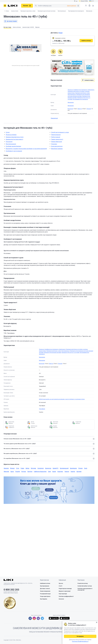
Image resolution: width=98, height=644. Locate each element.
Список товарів (89, 6)
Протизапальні (72, 95)
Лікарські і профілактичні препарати (77, 90)
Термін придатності (57, 139)
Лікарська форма (11, 135)
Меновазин (71, 102)
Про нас (61, 583)
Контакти (61, 599)
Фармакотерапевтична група (15, 137)
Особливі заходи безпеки (13, 146)
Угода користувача (45, 596)
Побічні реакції (56, 137)
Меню (5, 6)
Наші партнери (63, 594)
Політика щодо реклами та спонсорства (85, 589)
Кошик (93, 6)
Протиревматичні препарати (80, 99)
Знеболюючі (91, 90)
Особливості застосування (14, 151)
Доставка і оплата (45, 589)
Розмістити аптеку (83, 583)
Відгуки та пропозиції (65, 591)
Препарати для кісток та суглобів (70, 353)
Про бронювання (45, 586)
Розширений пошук (45, 594)
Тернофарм (42, 409)
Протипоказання (11, 144)
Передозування (56, 135)
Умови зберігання (57, 142)
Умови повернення (45, 591)
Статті (60, 586)
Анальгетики (71, 93)
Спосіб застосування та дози (60, 132)
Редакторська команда (65, 589)
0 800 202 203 (11, 590)
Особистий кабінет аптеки (85, 586)
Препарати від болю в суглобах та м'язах (79, 91)
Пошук (36, 6)
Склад (8, 132)
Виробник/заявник (57, 149)
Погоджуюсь (80, 636)
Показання (9, 142)
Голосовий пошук (78, 6)
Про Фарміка (44, 599)
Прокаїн (89, 109)
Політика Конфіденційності (80, 641)
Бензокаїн (70, 109)
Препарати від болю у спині (82, 93)
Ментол (80, 109)
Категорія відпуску (57, 146)
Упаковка (54, 144)
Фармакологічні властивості (14, 139)
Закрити (97, 622)
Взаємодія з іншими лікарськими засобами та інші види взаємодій (26, 149)
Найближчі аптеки (45, 583)
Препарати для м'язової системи (52, 353)
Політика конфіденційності (66, 596)
